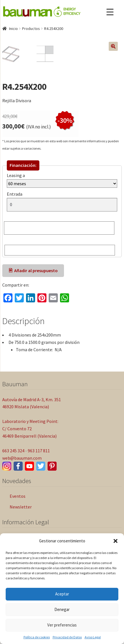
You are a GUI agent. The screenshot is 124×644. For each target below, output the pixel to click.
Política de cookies (37, 637)
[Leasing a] (62, 223)
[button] (116, 541)
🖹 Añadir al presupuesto (33, 310)
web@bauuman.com (22, 497)
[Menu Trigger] (110, 12)
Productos (31, 29)
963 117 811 (39, 490)
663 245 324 (13, 490)
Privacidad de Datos (67, 637)
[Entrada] (62, 244)
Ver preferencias (62, 625)
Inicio (13, 29)
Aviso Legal (93, 637)
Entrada (16, 233)
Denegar (62, 609)
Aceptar (62, 594)
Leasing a (16, 215)
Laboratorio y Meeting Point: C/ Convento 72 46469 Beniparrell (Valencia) (30, 468)
